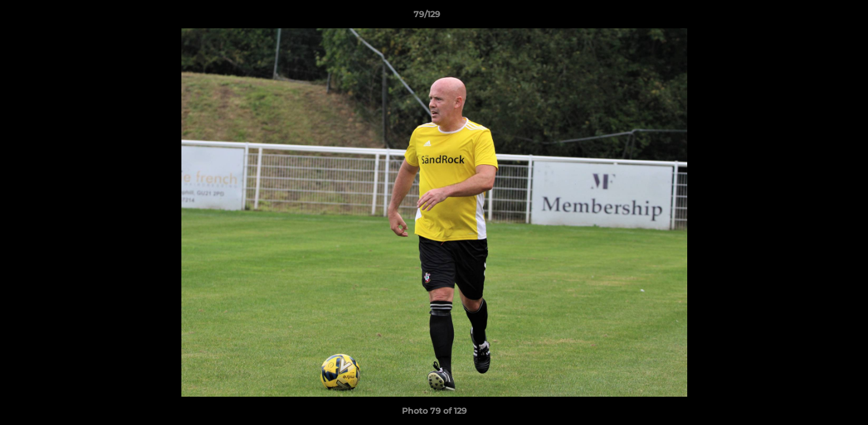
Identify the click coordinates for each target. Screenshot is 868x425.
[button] (818, 17)
